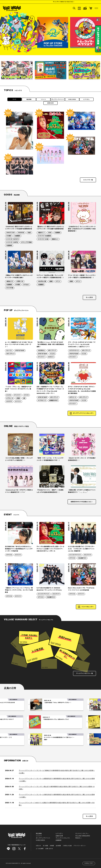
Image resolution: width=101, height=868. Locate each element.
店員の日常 (50, 103)
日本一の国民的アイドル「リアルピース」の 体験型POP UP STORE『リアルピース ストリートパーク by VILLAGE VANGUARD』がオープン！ (50, 390)
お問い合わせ (49, 849)
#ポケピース (73, 397)
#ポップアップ (10, 354)
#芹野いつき (20, 281)
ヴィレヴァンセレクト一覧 (85, 673)
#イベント (18, 401)
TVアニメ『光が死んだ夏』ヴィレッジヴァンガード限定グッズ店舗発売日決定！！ (50, 276)
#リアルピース (42, 400)
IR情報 (52, 846)
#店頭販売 (17, 236)
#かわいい (51, 357)
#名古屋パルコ (82, 558)
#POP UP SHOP (20, 350)
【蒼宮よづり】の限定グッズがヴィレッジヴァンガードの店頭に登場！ (19, 276)
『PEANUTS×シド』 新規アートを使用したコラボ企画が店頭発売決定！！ (50, 491)
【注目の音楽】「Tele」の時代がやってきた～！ (67, 703)
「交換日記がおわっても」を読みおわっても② (47, 719)
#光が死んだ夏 (42, 281)
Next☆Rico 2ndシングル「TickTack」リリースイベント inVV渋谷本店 (82, 589)
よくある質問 (40, 849)
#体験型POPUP (53, 400)
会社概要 (58, 846)
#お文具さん (41, 350)
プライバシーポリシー (80, 846)
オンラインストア (81, 834)
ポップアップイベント (58, 99)
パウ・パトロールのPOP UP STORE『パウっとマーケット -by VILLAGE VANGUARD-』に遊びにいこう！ (82, 344)
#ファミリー (41, 357)
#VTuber (26, 285)
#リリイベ (18, 555)
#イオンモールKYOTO (12, 239)
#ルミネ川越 (10, 288)
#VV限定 (9, 236)
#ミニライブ (87, 555)
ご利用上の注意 (67, 846)
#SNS (50, 233)
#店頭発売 (9, 246)
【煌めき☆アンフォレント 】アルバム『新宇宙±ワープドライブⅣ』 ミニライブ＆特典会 (19, 590)
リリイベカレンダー (88, 607)
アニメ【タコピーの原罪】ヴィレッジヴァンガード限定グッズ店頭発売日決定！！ (82, 276)
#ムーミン (9, 350)
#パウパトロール (74, 350)
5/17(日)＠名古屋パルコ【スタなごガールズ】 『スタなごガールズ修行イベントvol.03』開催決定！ (81, 549)
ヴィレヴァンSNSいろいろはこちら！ (80, 2)
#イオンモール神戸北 (12, 242)
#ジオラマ (9, 401)
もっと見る (89, 297)
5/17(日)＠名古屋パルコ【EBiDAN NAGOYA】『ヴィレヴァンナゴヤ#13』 (50, 589)
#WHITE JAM (10, 233)
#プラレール (10, 398)
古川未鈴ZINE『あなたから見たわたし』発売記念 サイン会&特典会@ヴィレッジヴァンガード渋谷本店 (19, 549)
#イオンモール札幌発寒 (44, 236)
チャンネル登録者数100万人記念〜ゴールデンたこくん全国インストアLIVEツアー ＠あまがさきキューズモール (50, 549)
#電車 (18, 398)
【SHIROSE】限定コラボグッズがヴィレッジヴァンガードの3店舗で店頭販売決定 (19, 228)
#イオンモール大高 (43, 239)
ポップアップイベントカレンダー (83, 413)
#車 (24, 398)
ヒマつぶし (87, 99)
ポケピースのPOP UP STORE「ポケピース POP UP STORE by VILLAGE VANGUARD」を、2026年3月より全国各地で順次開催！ (82, 390)
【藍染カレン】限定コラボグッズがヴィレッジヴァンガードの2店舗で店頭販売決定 (50, 228)
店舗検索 (59, 840)
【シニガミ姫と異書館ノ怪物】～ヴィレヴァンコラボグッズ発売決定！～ (19, 459)
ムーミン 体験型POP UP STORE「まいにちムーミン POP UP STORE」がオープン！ (19, 344)
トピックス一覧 (88, 180)
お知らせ (38, 846)
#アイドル (9, 555)
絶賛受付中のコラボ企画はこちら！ (82, 502)
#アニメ (58, 281)
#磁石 (29, 233)
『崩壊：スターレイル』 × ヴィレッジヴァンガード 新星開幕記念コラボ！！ (50, 459)
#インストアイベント (75, 555)
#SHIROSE (21, 233)
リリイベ (43, 99)
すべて (14, 99)
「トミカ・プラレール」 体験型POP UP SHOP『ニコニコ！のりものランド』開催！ (18, 389)
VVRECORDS (72, 99)
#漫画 (51, 281)
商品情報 (29, 99)
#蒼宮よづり (10, 281)
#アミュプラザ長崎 (26, 242)
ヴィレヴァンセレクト (63, 838)
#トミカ (26, 395)
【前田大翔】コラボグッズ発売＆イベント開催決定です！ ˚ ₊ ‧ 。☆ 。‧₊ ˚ (82, 491)
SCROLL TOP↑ (89, 863)
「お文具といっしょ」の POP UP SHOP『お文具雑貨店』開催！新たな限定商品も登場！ (50, 344)
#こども (52, 354)
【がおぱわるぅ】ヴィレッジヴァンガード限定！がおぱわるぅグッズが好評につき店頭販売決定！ (82, 229)
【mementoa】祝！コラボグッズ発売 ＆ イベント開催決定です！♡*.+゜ (19, 491)
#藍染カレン (41, 233)
